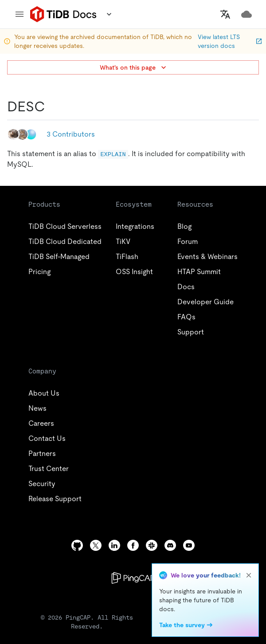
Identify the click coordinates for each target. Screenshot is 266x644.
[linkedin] (114, 545)
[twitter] (96, 545)
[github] (77, 545)
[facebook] (133, 545)
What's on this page (134, 67)
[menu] (20, 14)
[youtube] (189, 545)
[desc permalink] (52, 106)
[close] (249, 575)
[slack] (152, 545)
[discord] (170, 545)
